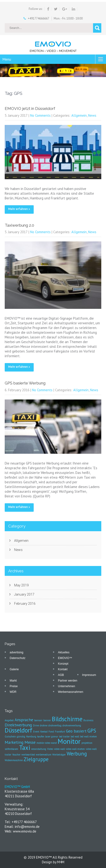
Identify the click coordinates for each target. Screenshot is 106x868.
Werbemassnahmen (71, 692)
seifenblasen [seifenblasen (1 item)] (11, 749)
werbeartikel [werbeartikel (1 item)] (28, 755)
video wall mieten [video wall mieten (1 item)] (75, 749)
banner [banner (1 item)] (47, 720)
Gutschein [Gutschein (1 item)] (10, 736)
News (92, 115)
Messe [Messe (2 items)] (30, 742)
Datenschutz (18, 658)
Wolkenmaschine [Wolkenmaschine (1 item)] (14, 760)
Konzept (63, 664)
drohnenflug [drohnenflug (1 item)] (55, 725)
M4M (61, 862)
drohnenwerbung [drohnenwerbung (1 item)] (72, 725)
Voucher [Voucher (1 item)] (16, 755)
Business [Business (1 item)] (88, 720)
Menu (7, 59)
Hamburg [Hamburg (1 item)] (31, 736)
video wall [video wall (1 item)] (59, 749)
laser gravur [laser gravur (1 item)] (52, 736)
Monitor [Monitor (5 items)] (69, 741)
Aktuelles (64, 652)
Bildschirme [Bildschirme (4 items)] (67, 719)
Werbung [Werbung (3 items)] (77, 754)
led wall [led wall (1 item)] (75, 736)
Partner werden (68, 681)
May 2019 (21, 585)
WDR (13, 692)
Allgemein (79, 115)
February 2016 (25, 604)
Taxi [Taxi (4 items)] (25, 748)
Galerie (14, 669)
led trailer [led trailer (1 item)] (64, 736)
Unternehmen (67, 686)
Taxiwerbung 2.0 (19, 225)
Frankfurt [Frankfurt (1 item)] (60, 732)
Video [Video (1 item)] (50, 749)
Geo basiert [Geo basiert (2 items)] (76, 731)
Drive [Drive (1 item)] (36, 725)
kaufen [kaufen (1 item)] (41, 736)
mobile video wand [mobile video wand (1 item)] (47, 743)
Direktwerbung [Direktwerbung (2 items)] (18, 725)
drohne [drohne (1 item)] (44, 725)
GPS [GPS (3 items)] (92, 730)
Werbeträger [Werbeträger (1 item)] (59, 755)
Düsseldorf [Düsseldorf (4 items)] (18, 730)
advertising (16, 652)
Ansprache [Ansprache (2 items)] (24, 720)
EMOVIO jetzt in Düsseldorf (30, 108)
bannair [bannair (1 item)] (38, 720)
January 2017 (24, 594)
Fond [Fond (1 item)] (51, 732)
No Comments (40, 115)
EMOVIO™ (65, 658)
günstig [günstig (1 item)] (21, 736)
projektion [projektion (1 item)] (87, 743)
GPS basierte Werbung (25, 383)
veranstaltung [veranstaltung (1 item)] (39, 749)
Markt (13, 681)
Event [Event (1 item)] (36, 732)
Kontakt (63, 669)
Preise (14, 686)
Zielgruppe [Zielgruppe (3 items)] (36, 759)
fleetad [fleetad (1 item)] (44, 732)
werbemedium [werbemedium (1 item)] (44, 755)
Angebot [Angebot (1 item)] (9, 720)
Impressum (89, 675)
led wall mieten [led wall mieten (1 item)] (88, 736)
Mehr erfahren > (19, 209)
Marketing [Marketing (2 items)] (14, 742)
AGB (61, 675)
